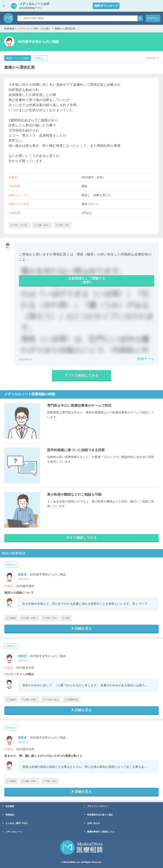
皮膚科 (11, 618)
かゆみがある (51, 700)
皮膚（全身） (29, 618)
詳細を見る (81, 629)
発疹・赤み (50, 618)
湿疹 (66, 618)
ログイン (153, 18)
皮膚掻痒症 (71, 700)
